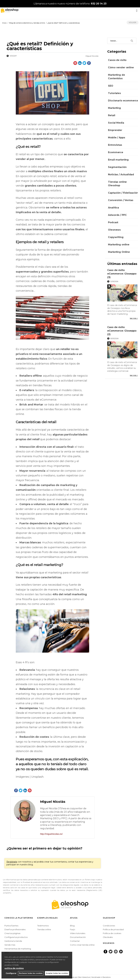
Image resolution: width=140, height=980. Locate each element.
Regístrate (12, 862)
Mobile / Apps (116, 138)
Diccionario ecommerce (123, 101)
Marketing (114, 108)
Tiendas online (44, 929)
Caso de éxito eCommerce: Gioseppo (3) (122, 274)
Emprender (115, 130)
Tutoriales (114, 93)
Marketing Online (119, 252)
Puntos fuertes (11, 926)
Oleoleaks (108, 937)
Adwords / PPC (117, 215)
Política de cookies (112, 933)
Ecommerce (116, 152)
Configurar (11, 973)
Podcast (113, 222)
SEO (111, 86)
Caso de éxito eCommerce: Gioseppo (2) (122, 331)
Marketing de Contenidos (116, 77)
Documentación (78, 937)
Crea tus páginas (12, 933)
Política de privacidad (113, 929)
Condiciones (109, 926)
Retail (112, 115)
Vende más (10, 945)
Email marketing (118, 160)
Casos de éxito (117, 60)
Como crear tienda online (82, 945)
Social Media (116, 123)
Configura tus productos (16, 937)
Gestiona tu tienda (13, 941)
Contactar (75, 941)
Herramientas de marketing (18, 949)
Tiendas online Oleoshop (117, 184)
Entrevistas (115, 145)
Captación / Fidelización (123, 193)
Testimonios (43, 926)
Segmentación (117, 167)
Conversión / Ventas (121, 200)
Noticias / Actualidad (121, 174)
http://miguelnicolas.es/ (51, 834)
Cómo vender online (121, 67)
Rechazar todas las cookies (31, 973)
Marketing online (119, 245)
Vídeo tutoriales (78, 933)
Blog (72, 926)
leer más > (134, 318)
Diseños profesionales (15, 929)
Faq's (73, 929)
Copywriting (116, 237)
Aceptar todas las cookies (57, 973)
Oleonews (114, 230)
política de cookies (14, 968)
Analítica (113, 208)
